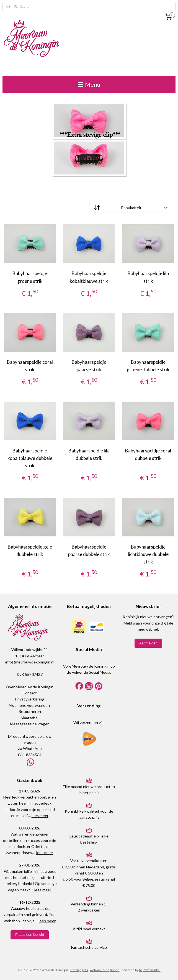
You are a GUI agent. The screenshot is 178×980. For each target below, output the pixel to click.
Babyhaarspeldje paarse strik (89, 366)
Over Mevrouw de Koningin (30, 687)
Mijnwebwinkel (150, 970)
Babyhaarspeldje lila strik (148, 277)
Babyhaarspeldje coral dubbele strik (148, 454)
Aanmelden (148, 643)
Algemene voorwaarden (29, 705)
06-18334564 (30, 755)
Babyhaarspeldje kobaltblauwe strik (89, 277)
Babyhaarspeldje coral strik (30, 366)
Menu (89, 84)
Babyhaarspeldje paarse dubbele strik (89, 550)
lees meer (40, 816)
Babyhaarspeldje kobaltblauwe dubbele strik (30, 458)
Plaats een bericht (30, 935)
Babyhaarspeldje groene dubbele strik (148, 366)
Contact (30, 693)
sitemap (76, 970)
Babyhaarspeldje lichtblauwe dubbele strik (148, 554)
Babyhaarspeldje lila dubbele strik (89, 454)
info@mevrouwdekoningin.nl (30, 662)
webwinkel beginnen (105, 970)
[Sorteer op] (130, 208)
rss (86, 970)
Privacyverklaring (30, 699)
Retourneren (30, 711)
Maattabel (30, 718)
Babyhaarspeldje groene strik (30, 277)
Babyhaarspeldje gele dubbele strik (30, 550)
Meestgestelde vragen (30, 724)
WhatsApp (32, 748)
